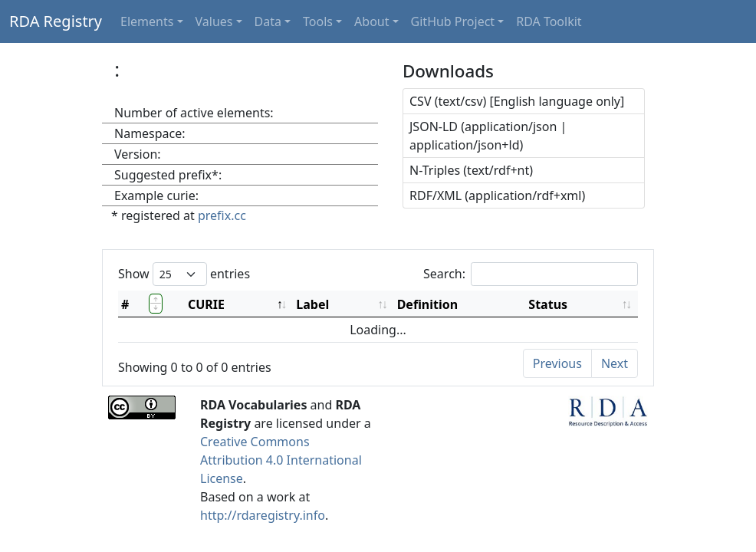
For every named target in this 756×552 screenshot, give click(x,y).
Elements (147, 21)
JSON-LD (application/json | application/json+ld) (488, 136)
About (371, 21)
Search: (531, 274)
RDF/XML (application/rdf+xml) (497, 195)
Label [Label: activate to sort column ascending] (312, 304)
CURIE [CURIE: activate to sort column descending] (206, 304)
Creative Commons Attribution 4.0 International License (281, 460)
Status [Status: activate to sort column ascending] (548, 304)
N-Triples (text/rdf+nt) (471, 170)
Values (214, 21)
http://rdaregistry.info (263, 515)
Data (268, 21)
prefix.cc (222, 215)
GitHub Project (453, 21)
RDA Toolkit (549, 21)
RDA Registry (56, 21)
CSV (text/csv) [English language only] (517, 101)
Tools (318, 21)
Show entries (184, 274)
